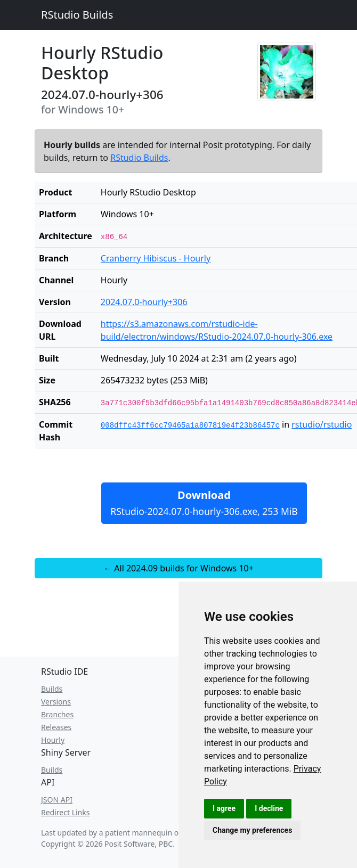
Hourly (53, 740)
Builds (52, 689)
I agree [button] (224, 808)
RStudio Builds (77, 15)
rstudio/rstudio (322, 424)
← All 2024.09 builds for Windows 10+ (178, 568)
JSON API (57, 800)
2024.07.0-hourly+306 (144, 302)
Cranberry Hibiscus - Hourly (156, 258)
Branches (57, 714)
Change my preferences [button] (252, 830)
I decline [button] (269, 808)
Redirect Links (65, 812)
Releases (56, 727)
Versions (56, 702)
